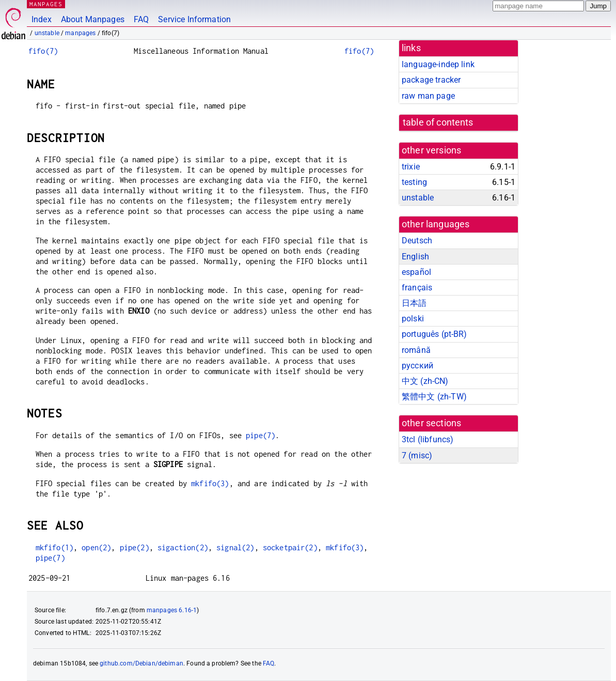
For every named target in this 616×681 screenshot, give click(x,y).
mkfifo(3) (210, 483)
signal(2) (235, 547)
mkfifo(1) (54, 547)
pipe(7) (260, 435)
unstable (47, 33)
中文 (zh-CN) (425, 381)
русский (417, 366)
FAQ (141, 19)
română (416, 350)
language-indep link (438, 64)
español (416, 272)
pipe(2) (135, 547)
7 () (417, 455)
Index (42, 19)
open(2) (96, 547)
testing (414, 182)
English (415, 257)
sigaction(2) (183, 547)
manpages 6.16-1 (172, 610)
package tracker (431, 80)
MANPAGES (46, 4)
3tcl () (428, 439)
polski (413, 319)
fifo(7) (43, 51)
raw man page (428, 96)
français (417, 288)
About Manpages (93, 19)
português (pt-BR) (435, 334)
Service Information (194, 19)
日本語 (414, 303)
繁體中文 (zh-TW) (434, 397)
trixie (411, 167)
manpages (80, 33)
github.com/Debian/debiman (141, 663)
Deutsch (417, 241)
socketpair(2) (290, 547)
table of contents (438, 122)
